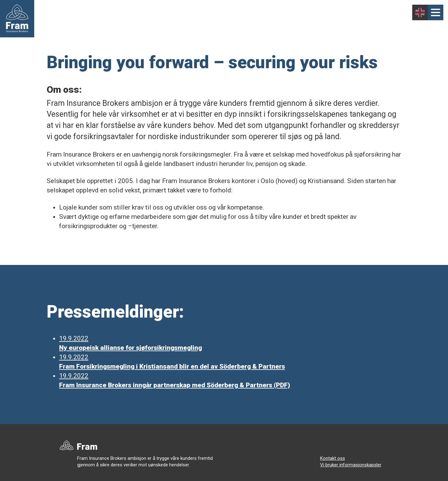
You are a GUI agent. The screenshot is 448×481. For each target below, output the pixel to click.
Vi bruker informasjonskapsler (351, 465)
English (420, 12)
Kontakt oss (333, 458)
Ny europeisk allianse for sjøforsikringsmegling (131, 348)
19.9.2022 (74, 338)
